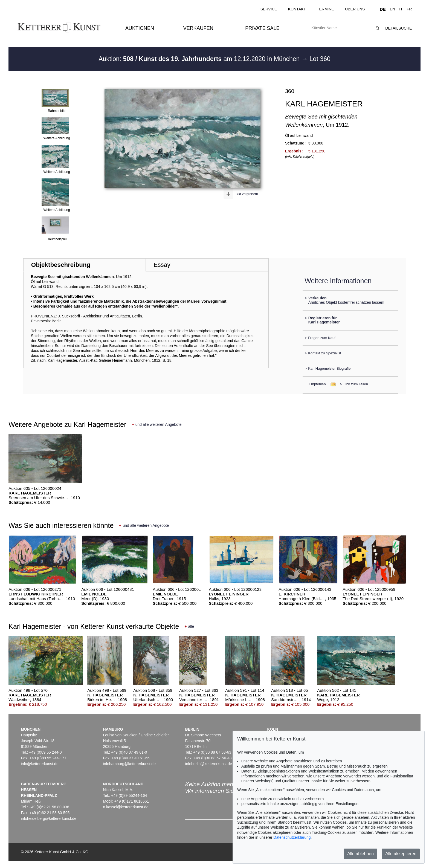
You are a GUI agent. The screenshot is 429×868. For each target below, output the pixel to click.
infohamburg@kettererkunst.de (129, 764)
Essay (162, 265)
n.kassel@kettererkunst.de (126, 807)
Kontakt (297, 9)
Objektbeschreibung (61, 265)
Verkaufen (198, 28)
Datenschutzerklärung (292, 837)
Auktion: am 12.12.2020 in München (200, 59)
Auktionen (140, 28)
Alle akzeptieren (401, 854)
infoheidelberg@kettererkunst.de (49, 818)
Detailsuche (398, 28)
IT (401, 9)
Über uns (355, 9)
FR (409, 9)
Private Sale (262, 28)
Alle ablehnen (360, 854)
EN (392, 9)
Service (269, 9)
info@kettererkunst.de (40, 764)
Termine (325, 9)
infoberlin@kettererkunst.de (209, 764)
